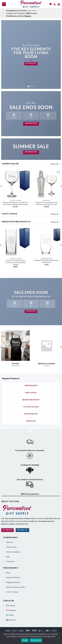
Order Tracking (12, 592)
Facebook (11, 605)
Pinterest (11, 620)
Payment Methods (13, 577)
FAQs (8, 573)
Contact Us (10, 561)
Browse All (55, 164)
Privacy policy (36, 640)
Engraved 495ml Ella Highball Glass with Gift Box (47, 261)
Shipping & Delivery (13, 582)
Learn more (32, 11)
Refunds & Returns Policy (16, 587)
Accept (25, 640)
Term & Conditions (13, 552)
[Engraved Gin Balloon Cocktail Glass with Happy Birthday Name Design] (16, 184)
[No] (59, 638)
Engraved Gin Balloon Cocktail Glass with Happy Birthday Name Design (16, 203)
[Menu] (4, 4)
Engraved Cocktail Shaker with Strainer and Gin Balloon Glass (47, 203)
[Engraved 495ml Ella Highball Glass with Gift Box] (46, 242)
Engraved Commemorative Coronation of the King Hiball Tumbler (15, 262)
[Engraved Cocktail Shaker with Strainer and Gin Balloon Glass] (46, 184)
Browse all (56, 214)
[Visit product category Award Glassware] (46, 350)
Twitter (10, 615)
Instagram (11, 610)
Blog (8, 557)
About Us (10, 542)
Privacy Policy (11, 547)
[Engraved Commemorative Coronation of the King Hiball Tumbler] (16, 242)
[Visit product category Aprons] (16, 350)
